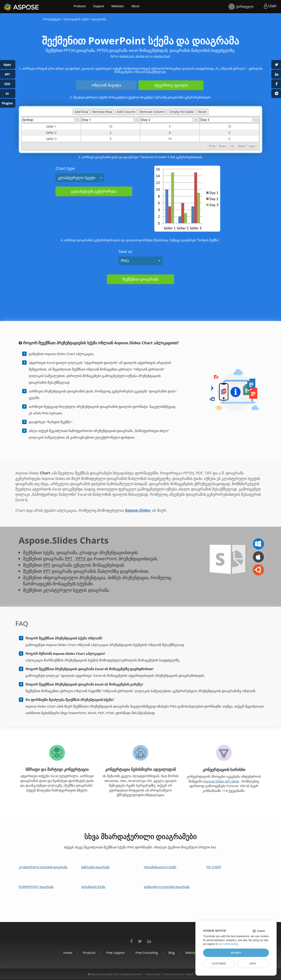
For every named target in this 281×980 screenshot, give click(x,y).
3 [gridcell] (229, 133)
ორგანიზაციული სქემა (160, 867)
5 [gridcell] (170, 127)
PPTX (81, 559)
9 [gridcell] (229, 139)
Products (86, 7)
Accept (236, 953)
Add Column (126, 112)
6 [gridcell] (170, 133)
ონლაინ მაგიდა (106, 85)
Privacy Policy (153, 974)
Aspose (9, 6)
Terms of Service (173, 974)
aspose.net (142, 56)
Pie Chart (214, 867)
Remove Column (152, 112)
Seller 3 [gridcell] (63, 139)
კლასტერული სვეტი (77, 178)
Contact (189, 974)
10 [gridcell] (111, 127)
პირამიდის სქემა (93, 887)
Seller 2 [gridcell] (63, 133)
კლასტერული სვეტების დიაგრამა (43, 867)
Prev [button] (222, 146)
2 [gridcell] (111, 133)
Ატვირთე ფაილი (171, 85)
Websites (124, 7)
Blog (174, 953)
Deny (253, 964)
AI (7, 93)
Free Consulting (147, 953)
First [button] (212, 146)
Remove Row (102, 112)
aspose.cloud (162, 56)
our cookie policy (228, 944)
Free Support (113, 953)
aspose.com (127, 56)
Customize (219, 964)
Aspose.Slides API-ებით (221, 781)
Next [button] (242, 146)
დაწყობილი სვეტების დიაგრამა (167, 887)
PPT (69, 559)
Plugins (7, 103)
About (142, 7)
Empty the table (182, 112)
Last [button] (252, 146)
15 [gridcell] (229, 127)
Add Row (81, 112)
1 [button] (232, 146)
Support (105, 7)
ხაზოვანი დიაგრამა (95, 867)
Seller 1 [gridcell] (63, 127)
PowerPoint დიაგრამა (36, 887)
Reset (202, 112)
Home (61, 953)
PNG (125, 261)
